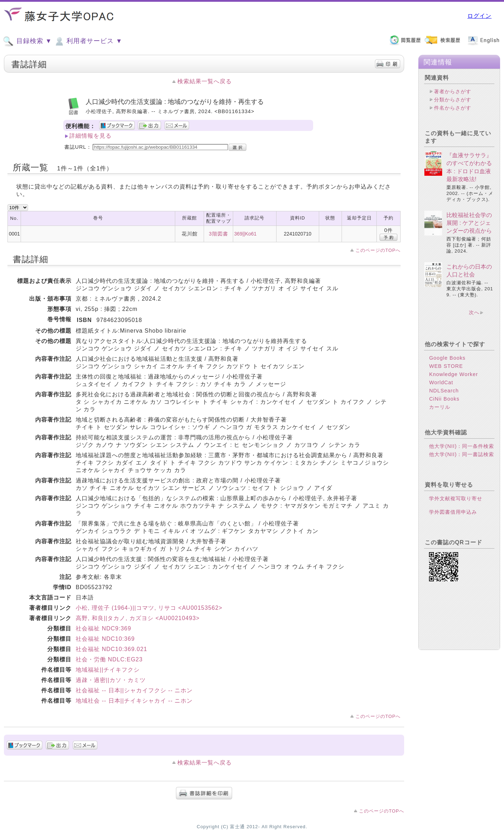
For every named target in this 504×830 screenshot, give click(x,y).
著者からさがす (453, 91)
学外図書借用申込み (453, 512)
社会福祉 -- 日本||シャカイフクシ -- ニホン (134, 690)
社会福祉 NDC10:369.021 (111, 649)
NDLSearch (444, 391)
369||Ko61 (245, 234)
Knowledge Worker (453, 374)
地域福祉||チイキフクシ (108, 670)
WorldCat (441, 382)
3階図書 (219, 234)
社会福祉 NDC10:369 (105, 639)
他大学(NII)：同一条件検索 (462, 446)
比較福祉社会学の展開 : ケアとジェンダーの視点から (469, 223)
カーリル (440, 407)
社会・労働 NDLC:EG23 (109, 659)
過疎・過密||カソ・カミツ (111, 680)
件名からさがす (453, 108)
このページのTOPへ (378, 250)
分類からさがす (453, 100)
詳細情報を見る (90, 136)
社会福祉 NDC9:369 (103, 628)
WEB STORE (446, 366)
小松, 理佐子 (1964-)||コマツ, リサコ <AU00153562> (149, 608)
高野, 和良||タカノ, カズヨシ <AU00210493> (138, 618)
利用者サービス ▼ (88, 41)
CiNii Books (444, 399)
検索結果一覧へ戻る (205, 81)
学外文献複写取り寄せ (456, 498)
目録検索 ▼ (27, 41)
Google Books (447, 358)
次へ (474, 312)
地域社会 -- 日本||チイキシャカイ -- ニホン (134, 701)
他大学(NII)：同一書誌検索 (462, 454)
